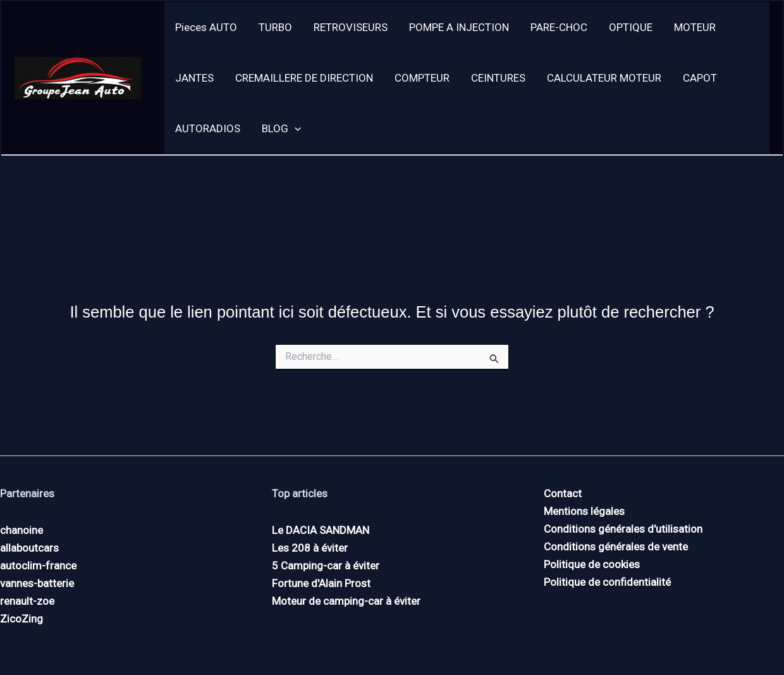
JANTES (194, 78)
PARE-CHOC (559, 27)
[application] (295, 128)
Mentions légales (584, 511)
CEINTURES (498, 78)
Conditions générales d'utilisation (623, 529)
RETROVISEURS (351, 27)
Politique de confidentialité (607, 582)
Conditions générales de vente (616, 547)
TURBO (275, 27)
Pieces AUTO (206, 27)
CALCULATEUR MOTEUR (604, 78)
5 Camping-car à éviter (326, 566)
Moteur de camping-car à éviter (346, 601)
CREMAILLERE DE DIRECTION (304, 78)
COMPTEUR (422, 78)
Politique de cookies (592, 564)
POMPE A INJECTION (459, 27)
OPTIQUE (631, 27)
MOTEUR (695, 27)
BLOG (281, 128)
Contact (563, 493)
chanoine (21, 530)
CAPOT (700, 78)
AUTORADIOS (208, 128)
